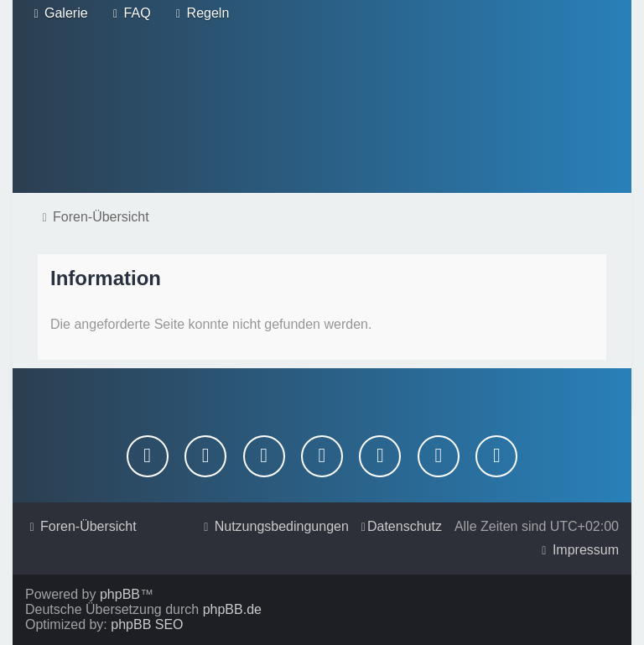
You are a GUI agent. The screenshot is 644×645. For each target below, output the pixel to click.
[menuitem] (59, 13)
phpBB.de (232, 609)
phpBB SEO (147, 624)
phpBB (120, 594)
